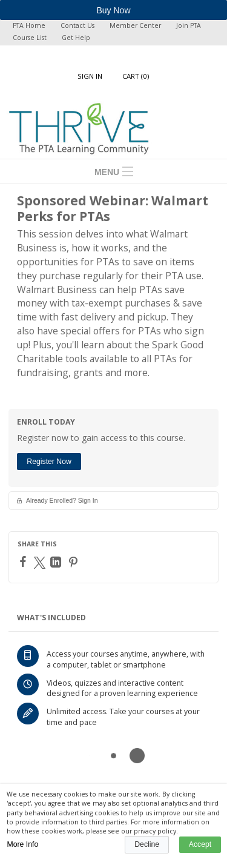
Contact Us (77, 25)
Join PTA (189, 25)
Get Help (76, 38)
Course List (30, 38)
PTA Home (29, 25)
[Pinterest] (75, 562)
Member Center (135, 25)
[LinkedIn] (57, 562)
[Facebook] (25, 562)
